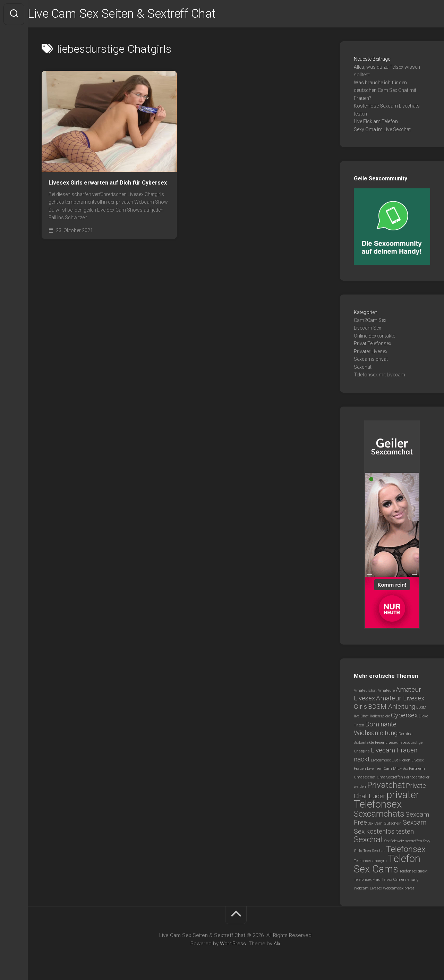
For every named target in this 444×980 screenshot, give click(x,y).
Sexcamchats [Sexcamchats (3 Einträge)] (379, 815)
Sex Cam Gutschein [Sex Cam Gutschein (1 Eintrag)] (385, 824)
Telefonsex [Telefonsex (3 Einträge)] (406, 850)
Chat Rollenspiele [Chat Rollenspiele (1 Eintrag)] (375, 717)
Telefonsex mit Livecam (379, 376)
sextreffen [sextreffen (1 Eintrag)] (414, 842)
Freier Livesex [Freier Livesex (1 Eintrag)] (386, 744)
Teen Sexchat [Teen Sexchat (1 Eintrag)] (374, 852)
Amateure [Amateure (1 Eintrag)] (386, 692)
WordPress (233, 945)
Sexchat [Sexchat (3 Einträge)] (369, 840)
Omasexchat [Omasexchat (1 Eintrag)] (365, 778)
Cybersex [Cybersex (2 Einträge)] (404, 716)
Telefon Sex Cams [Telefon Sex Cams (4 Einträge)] (387, 865)
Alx (277, 945)
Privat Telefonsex (373, 344)
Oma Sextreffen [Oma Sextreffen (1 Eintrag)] (390, 778)
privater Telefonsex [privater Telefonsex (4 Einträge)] (387, 801)
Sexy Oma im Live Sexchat (382, 130)
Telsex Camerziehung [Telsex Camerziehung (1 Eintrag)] (400, 881)
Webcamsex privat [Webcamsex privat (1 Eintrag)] (399, 889)
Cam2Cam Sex (370, 321)
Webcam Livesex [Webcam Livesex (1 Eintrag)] (368, 889)
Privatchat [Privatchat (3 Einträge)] (386, 786)
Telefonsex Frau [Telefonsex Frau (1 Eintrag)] (367, 881)
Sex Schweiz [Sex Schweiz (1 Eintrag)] (394, 842)
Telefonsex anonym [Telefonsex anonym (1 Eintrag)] (370, 862)
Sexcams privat (371, 360)
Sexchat (363, 368)
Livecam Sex (368, 329)
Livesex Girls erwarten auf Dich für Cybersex (108, 184)
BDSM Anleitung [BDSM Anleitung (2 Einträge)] (392, 708)
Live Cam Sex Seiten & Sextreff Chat (138, 14)
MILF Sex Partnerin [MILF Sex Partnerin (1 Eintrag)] (409, 770)
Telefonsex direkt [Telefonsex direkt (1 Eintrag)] (413, 872)
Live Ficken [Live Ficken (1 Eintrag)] (401, 761)
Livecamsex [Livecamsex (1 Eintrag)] (381, 761)
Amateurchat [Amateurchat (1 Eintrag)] (365, 692)
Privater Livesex (371, 352)
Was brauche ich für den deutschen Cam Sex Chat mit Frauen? (385, 91)
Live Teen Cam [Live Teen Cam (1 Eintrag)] (379, 770)
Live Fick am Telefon (376, 122)
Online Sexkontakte (374, 337)
